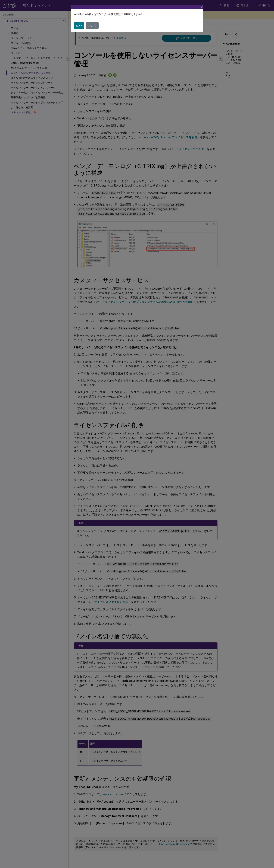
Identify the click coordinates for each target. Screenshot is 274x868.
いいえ (92, 25)
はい (79, 25)
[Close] (202, 7)
